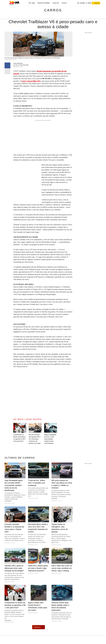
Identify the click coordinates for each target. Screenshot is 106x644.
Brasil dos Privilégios (44, 3)
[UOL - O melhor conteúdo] (14, 3)
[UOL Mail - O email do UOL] (82, 3)
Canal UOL (56, 3)
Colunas (64, 3)
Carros (53, 10)
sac (78, 3)
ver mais (39, 627)
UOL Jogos (32, 3)
